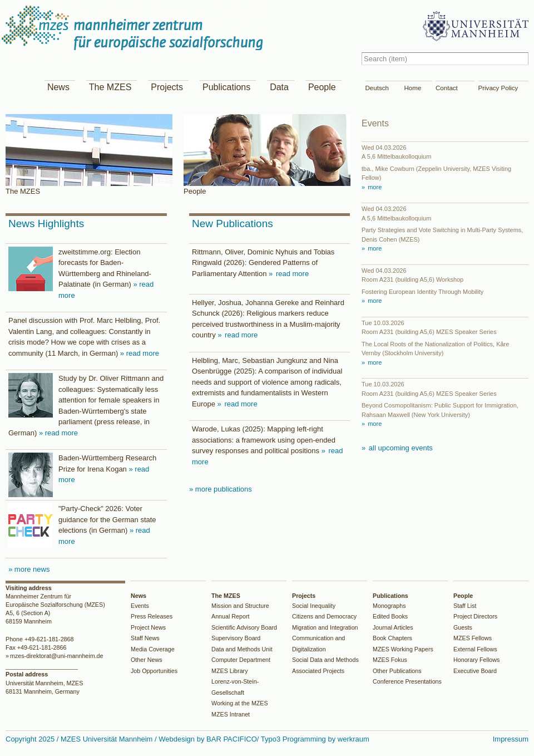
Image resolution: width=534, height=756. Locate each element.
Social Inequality (314, 606)
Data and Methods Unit (242, 649)
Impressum (511, 739)
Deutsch (377, 88)
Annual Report (231, 616)
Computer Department (241, 660)
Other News (147, 660)
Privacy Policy (498, 88)
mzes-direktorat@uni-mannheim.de (57, 656)
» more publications (221, 489)
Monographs (389, 606)
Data (279, 87)
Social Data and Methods (325, 660)
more (374, 187)
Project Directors (475, 616)
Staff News (145, 638)
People (322, 87)
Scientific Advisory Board (244, 627)
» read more (140, 353)
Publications (226, 87)
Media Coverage (153, 649)
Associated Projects (318, 671)
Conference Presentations (407, 681)
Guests (463, 627)
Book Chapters (392, 638)
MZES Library (230, 671)
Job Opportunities (154, 671)
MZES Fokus (390, 660)
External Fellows (475, 649)
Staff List (465, 606)
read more (291, 274)
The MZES (110, 87)
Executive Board (475, 671)
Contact (447, 88)
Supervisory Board (236, 638)
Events (140, 606)
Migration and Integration (325, 627)
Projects (167, 87)
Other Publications (397, 671)
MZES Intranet (231, 714)
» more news (29, 569)
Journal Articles (393, 627)
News (58, 87)
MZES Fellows (473, 638)
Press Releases (152, 616)
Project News (148, 627)
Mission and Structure (240, 606)
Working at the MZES (240, 703)
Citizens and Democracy (324, 616)
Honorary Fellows (476, 660)
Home (413, 88)
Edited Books (390, 616)
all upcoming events (400, 448)
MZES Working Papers (403, 649)
